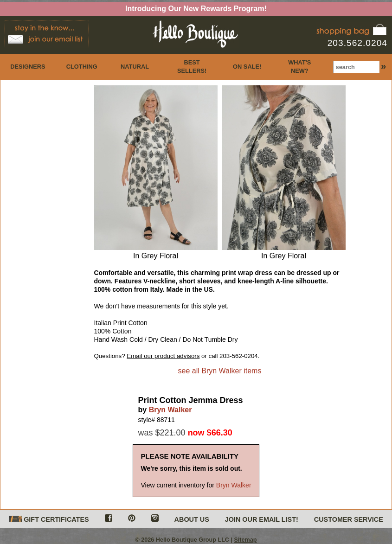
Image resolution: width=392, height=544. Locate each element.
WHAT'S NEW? (299, 67)
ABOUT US (192, 519)
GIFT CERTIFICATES (49, 520)
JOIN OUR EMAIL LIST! (262, 519)
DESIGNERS (28, 67)
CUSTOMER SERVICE (349, 519)
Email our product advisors (163, 356)
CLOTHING (82, 67)
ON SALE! (247, 67)
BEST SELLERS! (192, 67)
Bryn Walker (170, 410)
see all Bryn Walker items (220, 371)
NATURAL (135, 67)
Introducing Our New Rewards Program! (196, 9)
